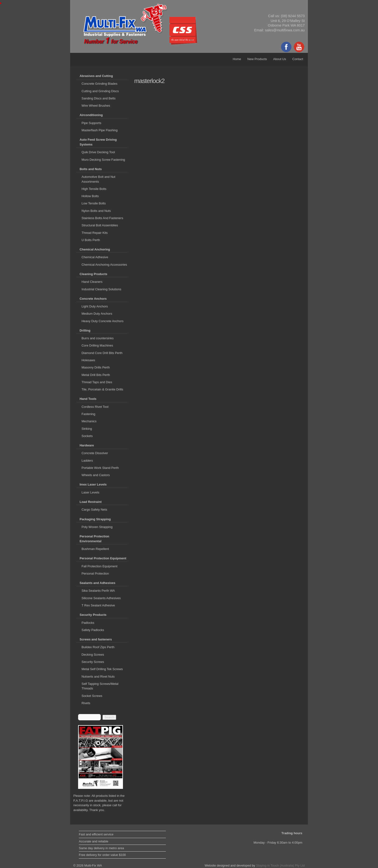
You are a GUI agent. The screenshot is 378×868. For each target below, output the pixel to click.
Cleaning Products (93, 274)
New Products (257, 59)
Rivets (86, 703)
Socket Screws (92, 696)
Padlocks (88, 623)
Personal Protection (95, 573)
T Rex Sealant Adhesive (98, 605)
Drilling (85, 330)
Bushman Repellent (95, 549)
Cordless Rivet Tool (95, 407)
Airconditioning (91, 115)
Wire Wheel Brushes (96, 106)
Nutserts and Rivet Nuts (98, 677)
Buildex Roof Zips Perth (98, 647)
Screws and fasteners (96, 639)
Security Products (93, 615)
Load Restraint (91, 502)
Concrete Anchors (93, 299)
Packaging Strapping (95, 519)
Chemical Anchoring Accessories (104, 265)
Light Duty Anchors (95, 306)
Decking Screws (93, 655)
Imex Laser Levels (93, 484)
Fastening (88, 414)
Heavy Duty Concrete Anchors (102, 321)
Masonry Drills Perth (96, 367)
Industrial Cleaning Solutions (101, 289)
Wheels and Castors (96, 475)
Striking (87, 429)
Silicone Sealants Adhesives (101, 598)
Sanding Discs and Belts (98, 98)
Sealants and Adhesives (97, 583)
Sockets (87, 436)
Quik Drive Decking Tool (98, 152)
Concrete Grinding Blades (99, 84)
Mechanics (89, 421)
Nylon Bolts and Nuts (96, 211)
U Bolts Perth (91, 240)
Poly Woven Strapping (97, 527)
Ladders (87, 461)
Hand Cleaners (92, 282)
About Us (280, 59)
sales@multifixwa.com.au (285, 30)
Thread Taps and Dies (97, 382)
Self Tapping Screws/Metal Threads (100, 686)
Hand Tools (88, 399)
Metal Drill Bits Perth (96, 375)
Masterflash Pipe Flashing (100, 130)
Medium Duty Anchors (97, 314)
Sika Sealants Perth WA (98, 591)
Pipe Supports (91, 123)
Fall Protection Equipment (99, 566)
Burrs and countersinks (98, 338)
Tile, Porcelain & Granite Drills (102, 389)
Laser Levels (90, 492)
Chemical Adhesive (95, 257)
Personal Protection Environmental (94, 539)
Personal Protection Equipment (103, 558)
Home (237, 59)
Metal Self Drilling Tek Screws (102, 669)
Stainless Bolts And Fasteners (102, 218)
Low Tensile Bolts (94, 203)
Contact (298, 59)
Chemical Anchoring (95, 249)
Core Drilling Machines (97, 345)
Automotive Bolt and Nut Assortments (98, 179)
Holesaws (88, 360)
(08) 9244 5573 (293, 16)
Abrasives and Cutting (96, 76)
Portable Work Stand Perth (100, 468)
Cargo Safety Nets (94, 510)
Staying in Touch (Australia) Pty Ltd (280, 865)
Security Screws (93, 662)
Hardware (87, 445)
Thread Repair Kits (94, 233)
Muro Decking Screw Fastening (103, 160)
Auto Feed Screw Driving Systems (98, 142)
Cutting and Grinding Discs (100, 91)
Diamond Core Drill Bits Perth (102, 353)
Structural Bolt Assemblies (100, 225)
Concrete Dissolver (95, 453)
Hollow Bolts (90, 196)
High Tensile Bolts (94, 189)
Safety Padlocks (93, 630)
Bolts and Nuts (91, 169)
